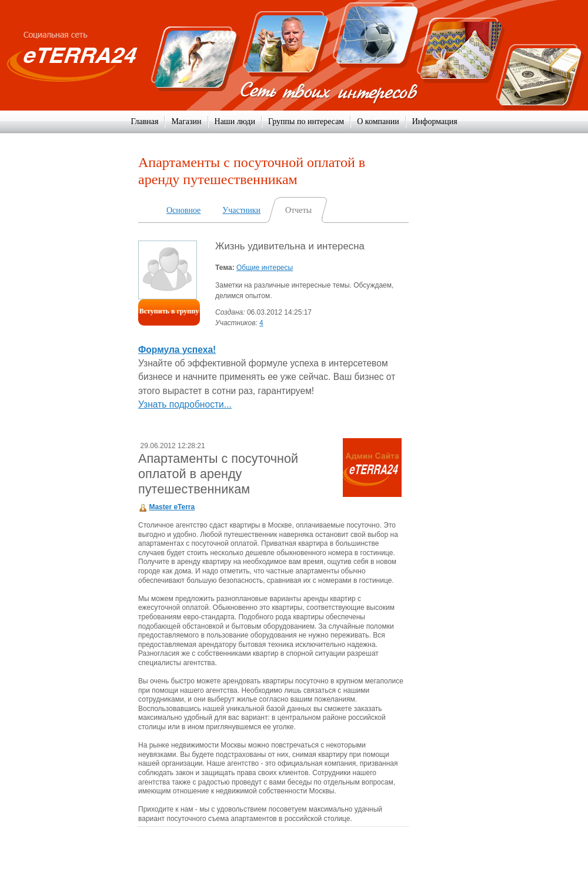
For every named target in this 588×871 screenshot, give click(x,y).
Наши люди (235, 121)
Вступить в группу (169, 311)
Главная (144, 121)
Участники (241, 210)
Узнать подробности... (185, 404)
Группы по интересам (306, 121)
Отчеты (298, 210)
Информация (435, 121)
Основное (183, 210)
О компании (378, 121)
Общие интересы (265, 268)
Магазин (186, 121)
